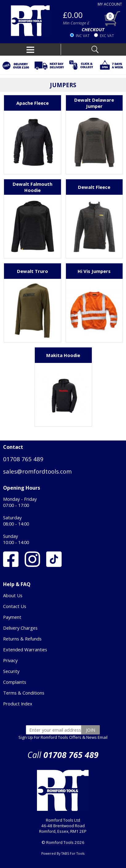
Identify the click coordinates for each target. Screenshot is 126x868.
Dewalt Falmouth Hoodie (33, 187)
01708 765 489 (23, 459)
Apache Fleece (33, 103)
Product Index (18, 704)
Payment (12, 617)
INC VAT (83, 36)
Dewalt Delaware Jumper (94, 103)
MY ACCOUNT (110, 4)
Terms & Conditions (24, 693)
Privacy (10, 660)
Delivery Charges (20, 628)
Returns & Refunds (22, 639)
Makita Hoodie (63, 355)
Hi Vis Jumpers (94, 271)
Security (11, 671)
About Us (13, 595)
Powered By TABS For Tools (63, 853)
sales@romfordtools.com (37, 471)
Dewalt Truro (33, 271)
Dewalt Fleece (94, 187)
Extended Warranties (25, 649)
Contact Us (15, 606)
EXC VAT (107, 36)
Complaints (15, 682)
